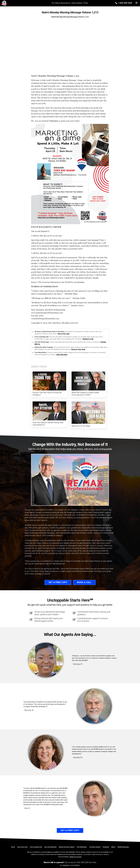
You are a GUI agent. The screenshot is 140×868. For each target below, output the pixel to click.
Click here (54, 121)
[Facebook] (106, 847)
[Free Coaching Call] (36, 847)
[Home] (3, 3)
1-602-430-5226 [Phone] (124, 3)
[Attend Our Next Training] (67, 847)
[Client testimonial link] (46, 660)
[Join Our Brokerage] (50, 847)
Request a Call (88, 339)
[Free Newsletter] (82, 847)
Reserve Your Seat (78, 349)
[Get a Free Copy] (22, 847)
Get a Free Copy (64, 334)
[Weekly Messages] (123, 847)
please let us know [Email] (75, 857)
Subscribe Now (62, 355)
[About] (113, 847)
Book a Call (84, 582)
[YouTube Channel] (95, 847)
